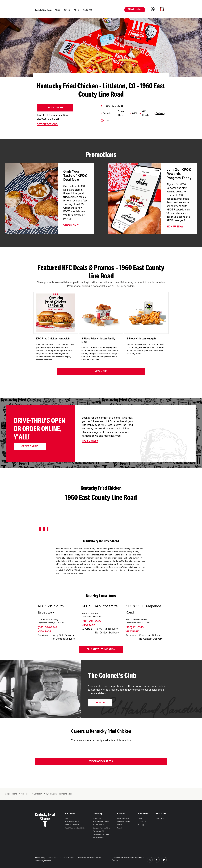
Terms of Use (52, 858)
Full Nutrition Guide (72, 822)
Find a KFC (160, 818)
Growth (120, 828)
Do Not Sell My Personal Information (89, 858)
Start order (135, 10)
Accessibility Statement (43, 861)
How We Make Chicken (101, 822)
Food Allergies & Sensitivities (75, 828)
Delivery (160, 114)
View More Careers (101, 762)
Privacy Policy (40, 858)
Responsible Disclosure (101, 835)
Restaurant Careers (124, 818)
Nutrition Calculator (72, 825)
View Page (45, 633)
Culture (120, 825)
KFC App (141, 825)
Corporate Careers (124, 822)
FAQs (140, 818)
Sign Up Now (175, 227)
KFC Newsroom (98, 838)
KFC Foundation (99, 825)
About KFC (97, 818)
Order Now (71, 225)
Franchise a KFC (99, 831)
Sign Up (100, 704)
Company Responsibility (101, 828)
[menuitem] (57, 10)
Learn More (90, 443)
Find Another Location (101, 650)
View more (101, 372)
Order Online (55, 108)
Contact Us (142, 822)
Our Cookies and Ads (66, 858)
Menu (67, 818)
